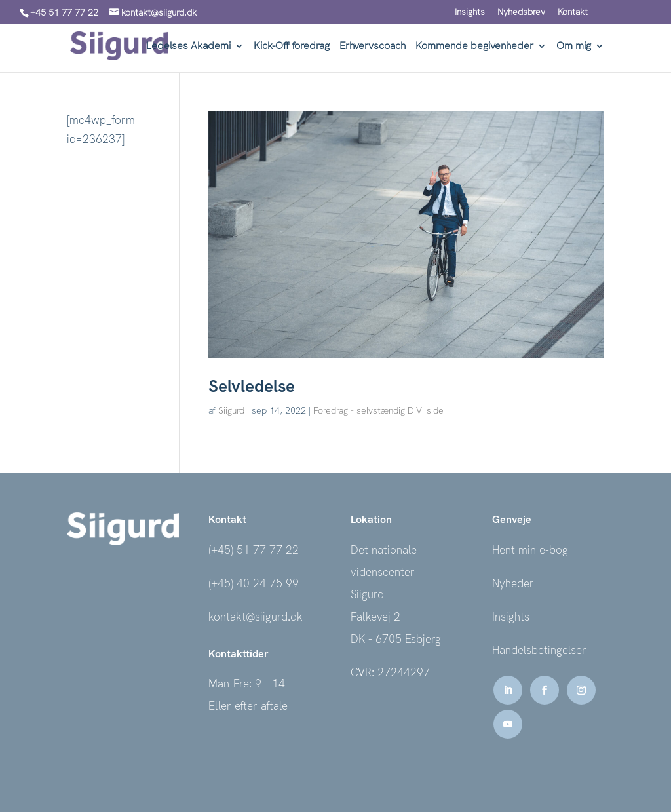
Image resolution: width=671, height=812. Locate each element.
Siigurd (231, 410)
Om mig (574, 47)
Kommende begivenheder (474, 47)
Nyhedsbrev (521, 12)
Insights (470, 12)
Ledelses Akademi (188, 47)
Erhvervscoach (373, 47)
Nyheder (513, 583)
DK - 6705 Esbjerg (396, 639)
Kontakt (573, 12)
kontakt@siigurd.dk (256, 617)
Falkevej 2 (375, 617)
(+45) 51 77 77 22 (254, 550)
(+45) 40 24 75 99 (254, 583)
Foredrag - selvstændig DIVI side (378, 410)
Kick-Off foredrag (292, 47)
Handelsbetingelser (539, 650)
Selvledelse (252, 386)
